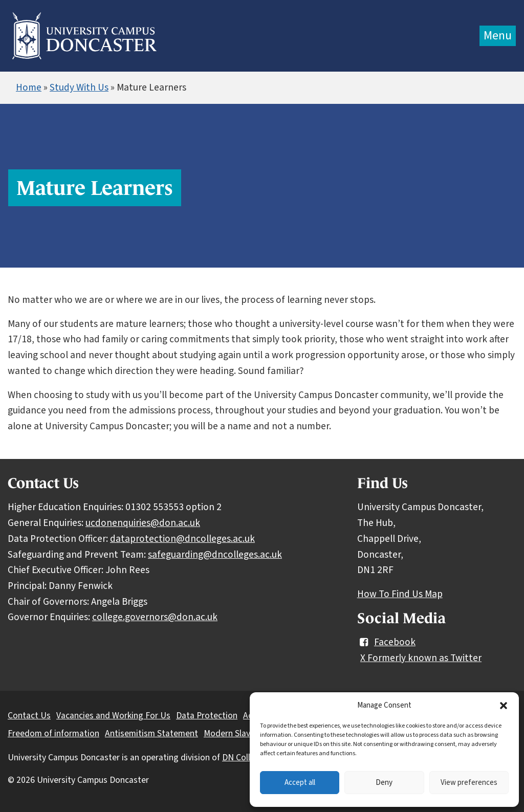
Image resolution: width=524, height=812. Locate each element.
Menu (498, 36)
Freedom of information (53, 733)
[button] (504, 706)
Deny (384, 783)
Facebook (386, 642)
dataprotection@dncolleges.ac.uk (182, 539)
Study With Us (79, 87)
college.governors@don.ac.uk (155, 617)
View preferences (469, 783)
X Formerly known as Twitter (421, 658)
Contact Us (29, 716)
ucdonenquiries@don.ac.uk (143, 523)
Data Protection (207, 716)
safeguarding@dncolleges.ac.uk (215, 555)
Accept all (300, 783)
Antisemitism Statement (151, 733)
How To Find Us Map (400, 594)
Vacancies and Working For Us (113, 716)
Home (29, 87)
